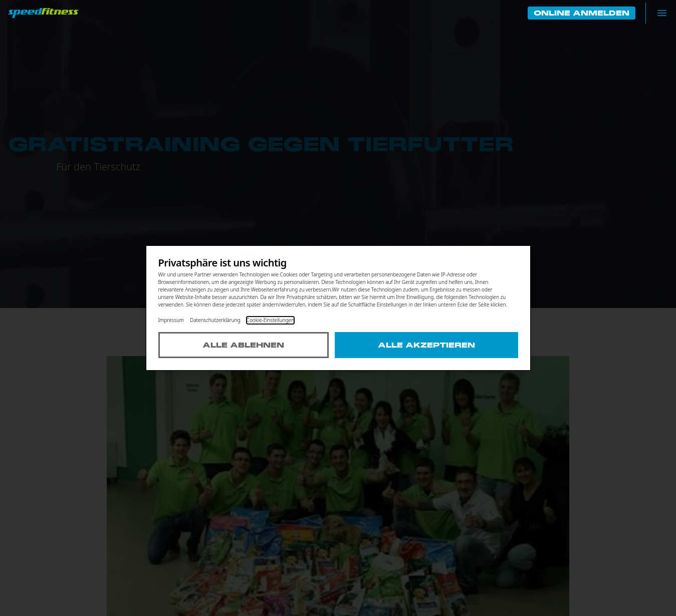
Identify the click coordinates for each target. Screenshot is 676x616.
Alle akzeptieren (426, 345)
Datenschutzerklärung (215, 320)
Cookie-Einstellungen (270, 320)
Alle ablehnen (243, 345)
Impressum (171, 320)
